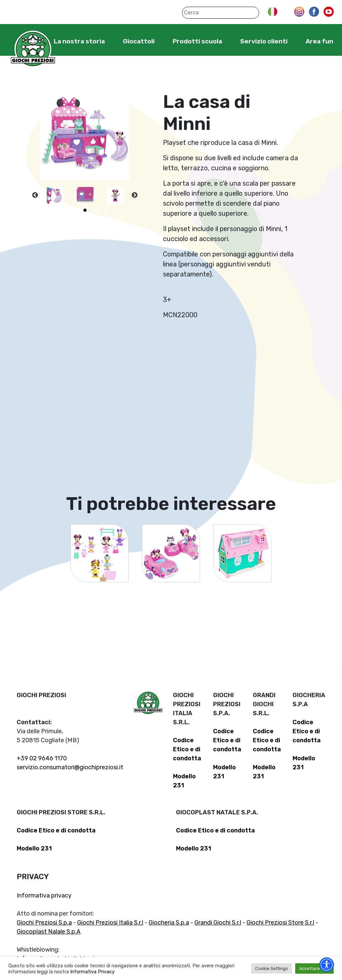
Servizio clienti (264, 41)
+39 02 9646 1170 (42, 758)
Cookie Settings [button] (272, 968)
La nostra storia (79, 41)
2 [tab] (75, 210)
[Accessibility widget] (327, 965)
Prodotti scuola (197, 41)
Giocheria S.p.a (169, 923)
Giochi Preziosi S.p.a (44, 923)
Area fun (319, 41)
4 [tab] (95, 210)
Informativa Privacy (92, 972)
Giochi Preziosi (33, 49)
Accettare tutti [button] (314, 968)
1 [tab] (65, 210)
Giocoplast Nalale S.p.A (49, 932)
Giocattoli (139, 41)
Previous (35, 195)
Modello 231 (34, 848)
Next (135, 195)
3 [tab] (85, 210)
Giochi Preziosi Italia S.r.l (110, 923)
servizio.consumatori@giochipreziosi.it (70, 767)
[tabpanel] (55, 195)
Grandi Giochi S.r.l (218, 923)
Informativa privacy (44, 896)
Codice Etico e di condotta (187, 749)
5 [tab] (105, 210)
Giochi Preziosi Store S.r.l (280, 923)
